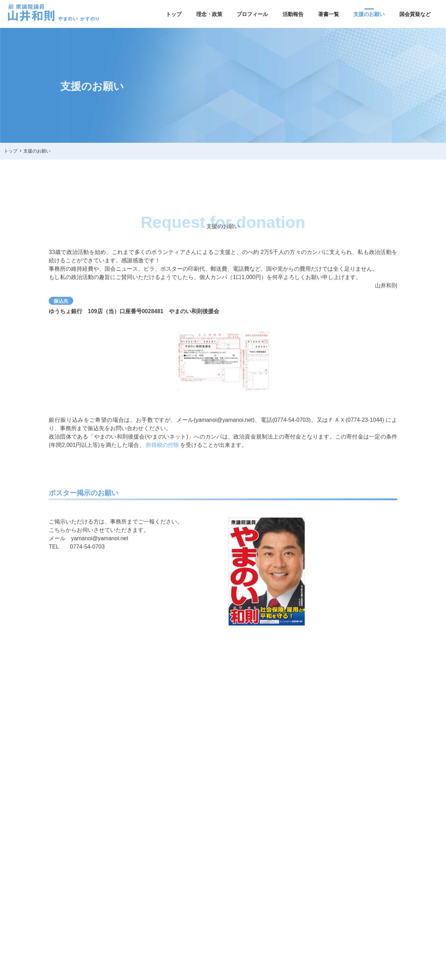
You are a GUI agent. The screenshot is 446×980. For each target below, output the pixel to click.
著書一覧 (329, 14)
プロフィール (252, 14)
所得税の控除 (162, 447)
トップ (174, 14)
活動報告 (293, 14)
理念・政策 (209, 14)
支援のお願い (369, 14)
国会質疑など (415, 14)
